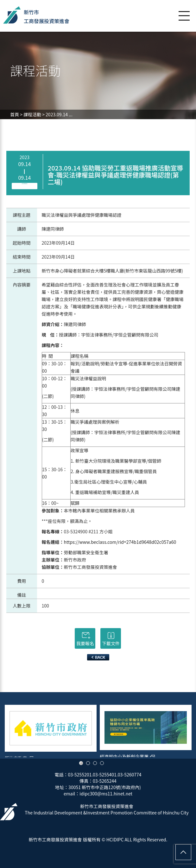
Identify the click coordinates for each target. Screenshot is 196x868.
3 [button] (95, 763)
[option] (51, 729)
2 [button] (88, 763)
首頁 (15, 114)
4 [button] (102, 763)
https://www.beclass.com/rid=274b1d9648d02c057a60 (120, 542)
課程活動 (32, 114)
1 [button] (81, 763)
